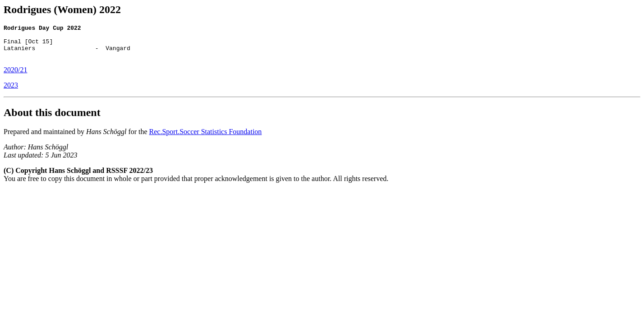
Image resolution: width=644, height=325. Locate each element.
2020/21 (15, 77)
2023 (11, 92)
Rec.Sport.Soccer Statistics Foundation (206, 138)
